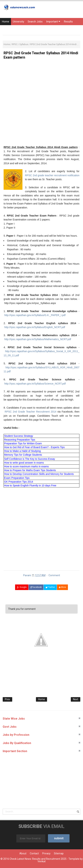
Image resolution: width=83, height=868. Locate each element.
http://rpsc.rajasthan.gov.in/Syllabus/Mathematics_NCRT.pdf (38, 339)
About (23, 853)
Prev (7, 699)
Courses (51, 29)
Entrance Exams (12, 29)
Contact (34, 853)
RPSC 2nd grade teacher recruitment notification (52, 175)
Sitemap (59, 853)
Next (76, 699)
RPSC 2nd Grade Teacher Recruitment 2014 (30, 412)
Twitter (50, 587)
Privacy (46, 853)
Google (22, 587)
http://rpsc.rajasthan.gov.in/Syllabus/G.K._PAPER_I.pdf (35, 315)
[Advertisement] (41, 104)
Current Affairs (34, 29)
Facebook (36, 587)
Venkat (42, 861)
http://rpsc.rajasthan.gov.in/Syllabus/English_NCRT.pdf (35, 327)
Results (68, 22)
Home (5, 22)
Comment (54, 575)
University (18, 22)
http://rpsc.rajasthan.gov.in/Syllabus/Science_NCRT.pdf (35, 384)
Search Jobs (35, 22)
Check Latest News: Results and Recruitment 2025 (38, 859)
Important (53, 22)
